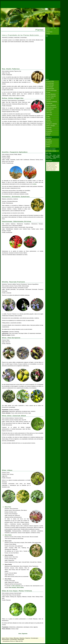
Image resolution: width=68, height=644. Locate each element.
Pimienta (49, 129)
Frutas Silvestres (51, 94)
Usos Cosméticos (51, 105)
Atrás (48, 30)
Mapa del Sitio (19, 641)
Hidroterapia (50, 87)
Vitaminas (50, 115)
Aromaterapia (50, 83)
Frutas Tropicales (51, 96)
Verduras (49, 111)
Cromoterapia (50, 85)
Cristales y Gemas (52, 151)
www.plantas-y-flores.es (9, 641)
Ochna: (13, 98)
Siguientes (50, 32)
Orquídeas (50, 131)
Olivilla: (14, 282)
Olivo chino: (14, 416)
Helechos (49, 122)
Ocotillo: (15, 152)
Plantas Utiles (51, 81)
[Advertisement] (30, 4)
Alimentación (50, 109)
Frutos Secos (50, 98)
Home (48, 34)
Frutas (49, 92)
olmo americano (16, 586)
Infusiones (50, 103)
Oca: (11, 69)
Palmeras (49, 143)
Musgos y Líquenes (52, 124)
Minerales (49, 113)
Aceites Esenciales (52, 91)
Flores (49, 145)
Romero (49, 133)
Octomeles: (16, 197)
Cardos (49, 120)
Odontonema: (17, 221)
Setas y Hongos (51, 126)
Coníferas (49, 141)
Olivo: (11, 338)
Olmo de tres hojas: (17, 591)
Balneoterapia (51, 89)
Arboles (49, 139)
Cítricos (49, 100)
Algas (48, 116)
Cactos (49, 118)
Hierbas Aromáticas (52, 102)
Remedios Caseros (52, 107)
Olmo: (7, 470)
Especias (49, 128)
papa (40, 88)
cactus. (35, 184)
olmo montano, (16, 587)
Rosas (49, 135)
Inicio (3, 638)
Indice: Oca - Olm (51, 28)
